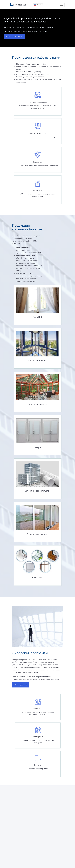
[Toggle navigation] (62, 5)
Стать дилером (21, 685)
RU (36, 5)
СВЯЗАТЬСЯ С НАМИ (14, 37)
